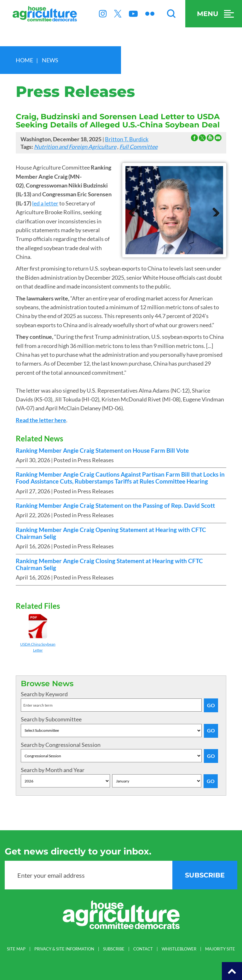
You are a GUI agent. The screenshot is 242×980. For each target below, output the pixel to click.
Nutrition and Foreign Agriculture (75, 147)
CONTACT (143, 949)
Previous (135, 210)
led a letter (45, 203)
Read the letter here (41, 420)
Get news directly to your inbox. (78, 851)
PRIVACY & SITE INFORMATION (64, 949)
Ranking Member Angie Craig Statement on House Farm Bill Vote (102, 451)
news (50, 60)
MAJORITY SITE (220, 949)
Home (24, 60)
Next (214, 210)
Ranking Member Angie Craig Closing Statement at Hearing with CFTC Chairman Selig (109, 564)
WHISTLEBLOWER (179, 949)
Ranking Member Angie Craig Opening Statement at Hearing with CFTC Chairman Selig (111, 533)
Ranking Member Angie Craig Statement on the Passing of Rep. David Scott (115, 506)
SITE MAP (16, 949)
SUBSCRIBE (114, 949)
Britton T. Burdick (127, 139)
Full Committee (138, 147)
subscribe (205, 875)
